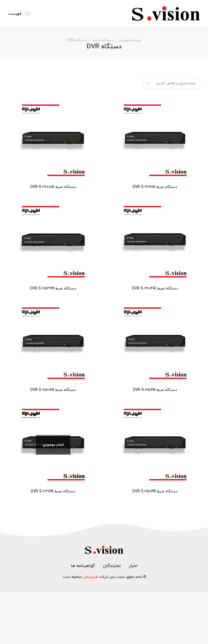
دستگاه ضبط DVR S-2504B (155, 491)
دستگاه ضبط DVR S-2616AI (155, 187)
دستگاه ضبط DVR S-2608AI (53, 187)
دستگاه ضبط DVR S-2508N (53, 390)
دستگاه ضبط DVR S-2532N (53, 288)
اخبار (133, 566)
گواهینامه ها (83, 566)
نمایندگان (112, 566)
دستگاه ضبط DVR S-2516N (155, 390)
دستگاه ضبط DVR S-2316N (53, 491)
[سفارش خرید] (172, 83)
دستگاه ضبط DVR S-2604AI (155, 288)
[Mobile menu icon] (21, 14)
